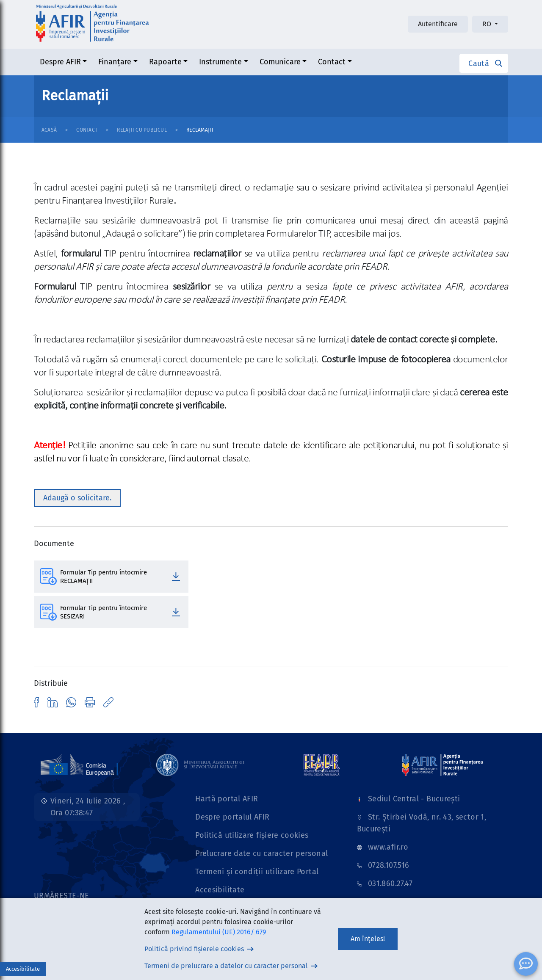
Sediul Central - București (414, 799)
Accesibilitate (220, 890)
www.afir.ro (388, 847)
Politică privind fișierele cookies (194, 949)
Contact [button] (332, 62)
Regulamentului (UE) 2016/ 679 (219, 932)
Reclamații (200, 130)
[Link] (79, 765)
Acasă (49, 130)
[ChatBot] (526, 964)
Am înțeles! (368, 939)
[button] (484, 63)
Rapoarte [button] (165, 62)
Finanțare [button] (115, 62)
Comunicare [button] (280, 62)
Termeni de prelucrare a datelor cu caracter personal (226, 966)
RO (488, 24)
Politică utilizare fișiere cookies (252, 835)
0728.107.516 (389, 865)
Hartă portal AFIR (227, 799)
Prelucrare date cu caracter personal (261, 853)
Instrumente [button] (220, 62)
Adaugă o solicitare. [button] (77, 498)
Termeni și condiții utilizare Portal (257, 872)
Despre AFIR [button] (60, 62)
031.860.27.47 (390, 883)
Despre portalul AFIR (232, 817)
